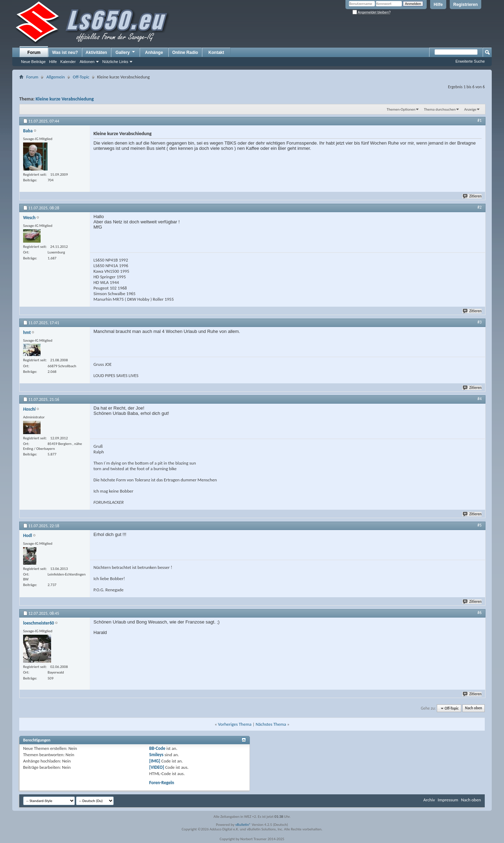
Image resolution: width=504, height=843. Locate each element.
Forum (34, 53)
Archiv (429, 800)
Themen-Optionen (401, 109)
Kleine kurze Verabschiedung (65, 99)
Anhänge (154, 53)
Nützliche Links (115, 62)
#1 (479, 120)
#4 (479, 399)
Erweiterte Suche (470, 61)
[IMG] (155, 761)
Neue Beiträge (33, 62)
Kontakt (216, 53)
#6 (479, 613)
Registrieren (465, 5)
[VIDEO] (157, 767)
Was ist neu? (65, 53)
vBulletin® (243, 825)
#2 (479, 207)
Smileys (156, 755)
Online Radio (185, 53)
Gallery (126, 52)
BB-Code (157, 748)
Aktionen (87, 62)
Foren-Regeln (162, 783)
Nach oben (473, 708)
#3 (479, 322)
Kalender (68, 62)
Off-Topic (81, 77)
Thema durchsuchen (440, 109)
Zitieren (472, 196)
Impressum (448, 800)
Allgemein (55, 77)
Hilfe (438, 5)
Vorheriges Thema (235, 724)
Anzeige (470, 109)
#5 (479, 525)
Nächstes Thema (271, 724)
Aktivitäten (96, 53)
